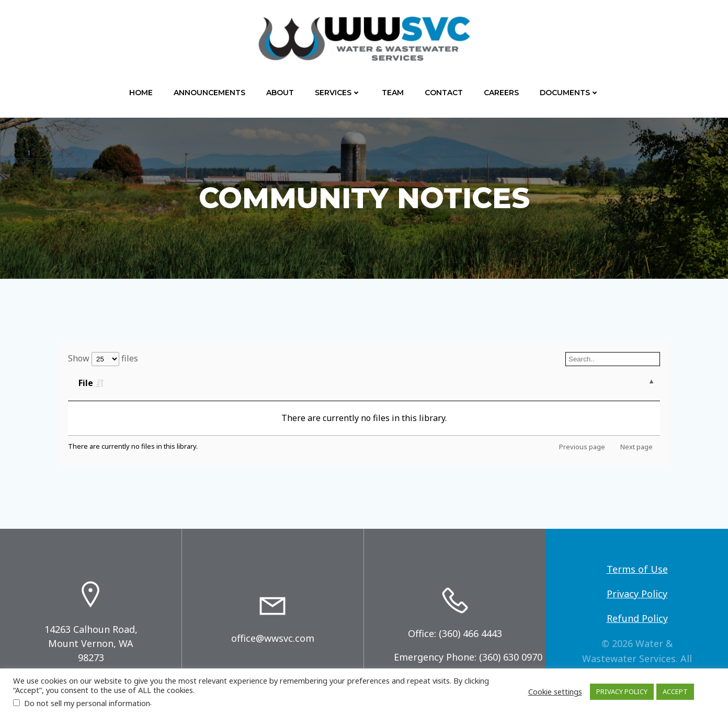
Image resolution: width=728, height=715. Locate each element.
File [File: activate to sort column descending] (86, 383)
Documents (570, 93)
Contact (444, 93)
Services (338, 93)
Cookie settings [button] (555, 691)
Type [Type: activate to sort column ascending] (271, 383)
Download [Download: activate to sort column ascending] (551, 383)
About (280, 93)
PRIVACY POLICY (622, 691)
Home (141, 93)
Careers (501, 93)
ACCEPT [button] (675, 691)
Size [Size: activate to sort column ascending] (175, 383)
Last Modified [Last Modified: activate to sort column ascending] (389, 383)
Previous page (582, 447)
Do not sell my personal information (87, 703)
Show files (103, 358)
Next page (636, 447)
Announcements (209, 93)
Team (393, 93)
